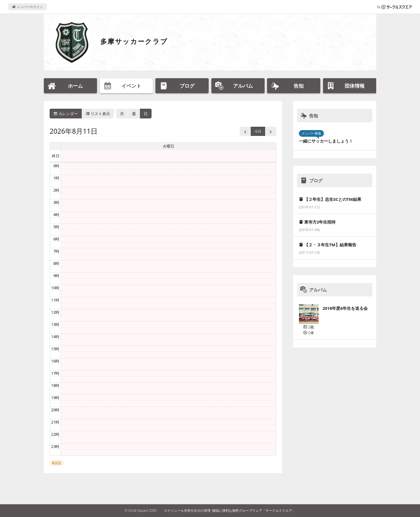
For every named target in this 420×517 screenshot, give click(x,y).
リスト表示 (98, 114)
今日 (258, 131)
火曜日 (168, 146)
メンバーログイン (28, 7)
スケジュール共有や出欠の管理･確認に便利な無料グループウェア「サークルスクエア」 (230, 510)
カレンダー (66, 114)
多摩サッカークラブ (134, 41)
